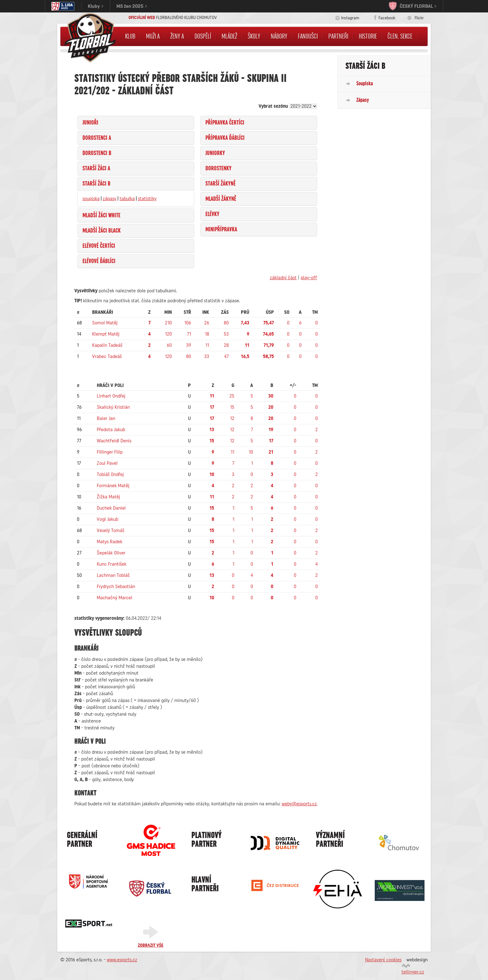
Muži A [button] (153, 36)
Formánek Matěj (113, 486)
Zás (225, 312)
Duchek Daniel (111, 508)
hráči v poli (110, 385)
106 (188, 323)
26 (207, 323)
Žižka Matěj (108, 497)
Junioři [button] (90, 123)
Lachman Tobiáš (113, 575)
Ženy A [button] (177, 36)
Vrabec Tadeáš (107, 356)
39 (189, 345)
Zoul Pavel (107, 463)
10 (251, 452)
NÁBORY (279, 36)
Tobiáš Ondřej (110, 474)
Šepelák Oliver (111, 553)
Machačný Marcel (115, 598)
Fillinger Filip (110, 452)
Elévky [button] (212, 214)
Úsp (270, 312)
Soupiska (365, 83)
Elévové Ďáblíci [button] (99, 261)
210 (168, 323)
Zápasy (363, 100)
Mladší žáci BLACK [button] (102, 231)
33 (207, 356)
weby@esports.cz (299, 804)
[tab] (136, 123)
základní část (283, 278)
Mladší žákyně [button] (221, 199)
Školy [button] (254, 36)
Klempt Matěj (106, 334)
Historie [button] (368, 36)
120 (168, 334)
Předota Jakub (111, 430)
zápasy (110, 199)
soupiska (91, 199)
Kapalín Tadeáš (107, 345)
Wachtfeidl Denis (114, 441)
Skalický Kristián (113, 407)
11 (207, 345)
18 (207, 334)
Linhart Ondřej (111, 396)
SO (287, 312)
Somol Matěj (105, 323)
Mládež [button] (229, 36)
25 (232, 396)
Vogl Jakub (108, 519)
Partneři (338, 36)
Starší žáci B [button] (96, 184)
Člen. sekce (400, 36)
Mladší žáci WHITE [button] (101, 215)
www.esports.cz (122, 960)
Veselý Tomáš (110, 530)
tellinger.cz (413, 972)
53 (226, 334)
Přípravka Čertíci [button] (225, 123)
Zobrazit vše (151, 945)
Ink (206, 312)
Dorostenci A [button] (97, 138)
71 (189, 334)
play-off (309, 278)
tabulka (127, 199)
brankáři (103, 312)
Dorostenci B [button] (97, 153)
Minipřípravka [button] (221, 229)
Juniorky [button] (215, 153)
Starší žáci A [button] (96, 168)
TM (315, 312)
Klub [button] (130, 36)
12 (232, 418)
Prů (245, 312)
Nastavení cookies (383, 960)
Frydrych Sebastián (116, 587)
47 (226, 356)
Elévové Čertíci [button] (99, 246)
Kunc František (112, 564)
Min (168, 312)
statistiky (147, 199)
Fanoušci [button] (308, 36)
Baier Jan (106, 418)
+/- (293, 385)
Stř (187, 312)
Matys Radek (110, 542)
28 (226, 345)
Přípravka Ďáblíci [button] (225, 138)
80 (226, 323)
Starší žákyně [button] (221, 184)
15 (232, 407)
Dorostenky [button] (218, 168)
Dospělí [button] (203, 36)
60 (169, 345)
